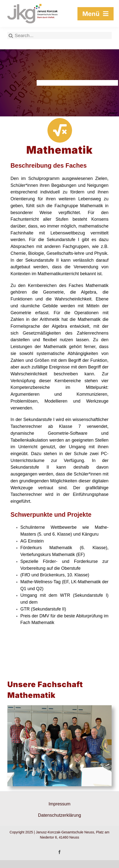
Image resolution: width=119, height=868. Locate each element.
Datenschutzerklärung (59, 815)
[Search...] (59, 35)
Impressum (59, 804)
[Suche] (11, 35)
